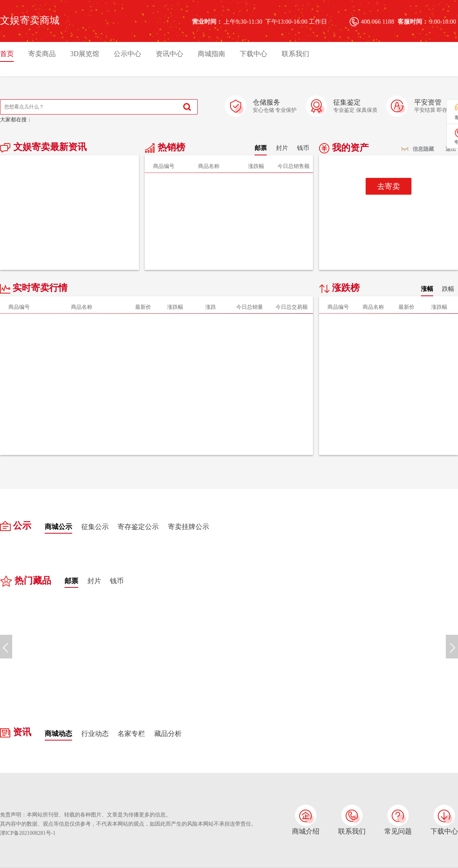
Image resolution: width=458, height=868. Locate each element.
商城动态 (58, 734)
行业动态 (95, 734)
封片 (282, 148)
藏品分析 (168, 734)
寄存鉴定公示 (138, 527)
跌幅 (448, 289)
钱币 (303, 148)
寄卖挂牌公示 (189, 527)
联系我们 (295, 54)
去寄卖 (389, 186)
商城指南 (211, 54)
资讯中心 (169, 54)
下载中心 (253, 54)
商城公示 (58, 527)
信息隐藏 (423, 149)
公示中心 (127, 54)
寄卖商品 (42, 54)
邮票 (261, 148)
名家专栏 (131, 734)
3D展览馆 (85, 54)
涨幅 (427, 289)
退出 (451, 149)
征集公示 (95, 527)
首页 (7, 54)
